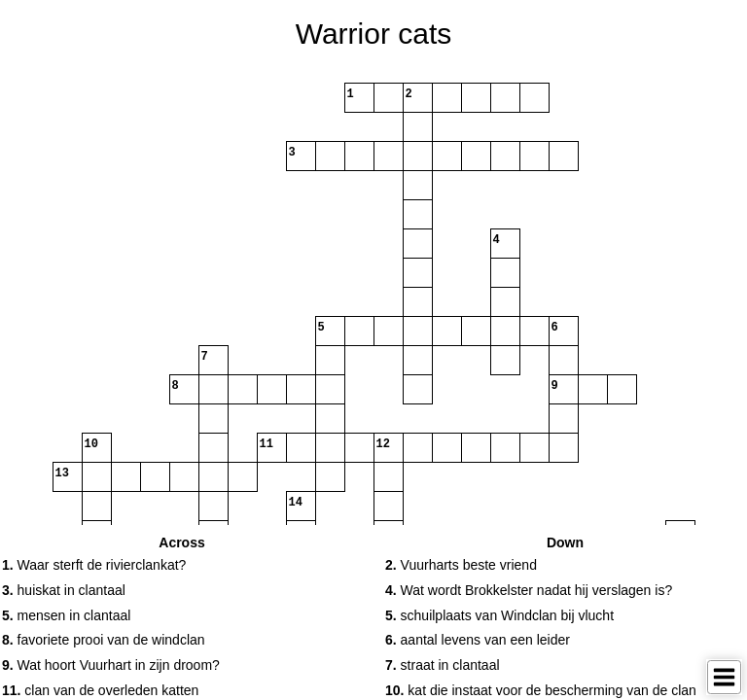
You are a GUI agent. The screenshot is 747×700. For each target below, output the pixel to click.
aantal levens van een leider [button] (478, 640)
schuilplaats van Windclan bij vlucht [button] (499, 615)
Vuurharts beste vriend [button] (461, 565)
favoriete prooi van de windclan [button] (104, 640)
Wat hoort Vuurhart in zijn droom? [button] (111, 665)
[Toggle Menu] (724, 677)
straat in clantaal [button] (443, 665)
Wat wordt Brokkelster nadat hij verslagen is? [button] (529, 590)
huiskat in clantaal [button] (64, 590)
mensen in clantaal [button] (66, 615)
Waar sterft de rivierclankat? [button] (94, 565)
